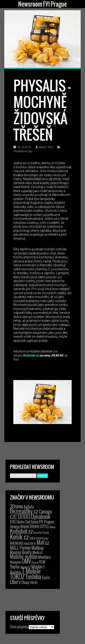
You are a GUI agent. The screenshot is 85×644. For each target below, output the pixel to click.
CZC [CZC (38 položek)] (13, 517)
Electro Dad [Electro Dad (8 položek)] (23, 522)
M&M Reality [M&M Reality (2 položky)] (42, 538)
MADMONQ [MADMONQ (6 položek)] (17, 543)
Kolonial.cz (31, 355)
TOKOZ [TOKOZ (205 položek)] (17, 576)
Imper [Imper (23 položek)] (25, 526)
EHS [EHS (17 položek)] (13, 521)
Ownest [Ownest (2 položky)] (35, 562)
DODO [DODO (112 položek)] (24, 516)
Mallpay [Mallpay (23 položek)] (38, 548)
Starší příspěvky (19, 627)
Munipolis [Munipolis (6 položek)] (16, 562)
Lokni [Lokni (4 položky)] (32, 538)
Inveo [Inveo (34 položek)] (34, 526)
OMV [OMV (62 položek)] (26, 561)
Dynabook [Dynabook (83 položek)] (41, 516)
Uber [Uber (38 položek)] (14, 582)
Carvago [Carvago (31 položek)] (45, 511)
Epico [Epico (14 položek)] (35, 521)
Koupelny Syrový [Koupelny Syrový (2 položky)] (41, 532)
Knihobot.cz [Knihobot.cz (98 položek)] (21, 531)
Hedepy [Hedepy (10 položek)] (15, 526)
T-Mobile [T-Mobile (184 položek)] (31, 571)
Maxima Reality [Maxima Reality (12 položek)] (21, 552)
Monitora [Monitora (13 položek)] (44, 557)
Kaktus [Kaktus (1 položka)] (52, 527)
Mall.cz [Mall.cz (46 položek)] (43, 542)
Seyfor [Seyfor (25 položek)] (15, 566)
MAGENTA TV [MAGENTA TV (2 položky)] (30, 543)
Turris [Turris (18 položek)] (46, 577)
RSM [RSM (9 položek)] (42, 562)
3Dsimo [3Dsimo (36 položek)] (16, 506)
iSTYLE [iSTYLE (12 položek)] (44, 526)
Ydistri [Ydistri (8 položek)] (34, 582)
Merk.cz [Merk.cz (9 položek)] (38, 552)
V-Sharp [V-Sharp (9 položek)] (24, 582)
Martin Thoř (46, 147)
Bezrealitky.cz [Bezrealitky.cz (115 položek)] (24, 511)
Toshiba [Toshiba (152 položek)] (33, 576)
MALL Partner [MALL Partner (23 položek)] (20, 548)
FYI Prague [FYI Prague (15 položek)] (46, 521)
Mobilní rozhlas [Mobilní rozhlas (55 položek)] (24, 556)
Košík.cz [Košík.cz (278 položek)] (19, 536)
